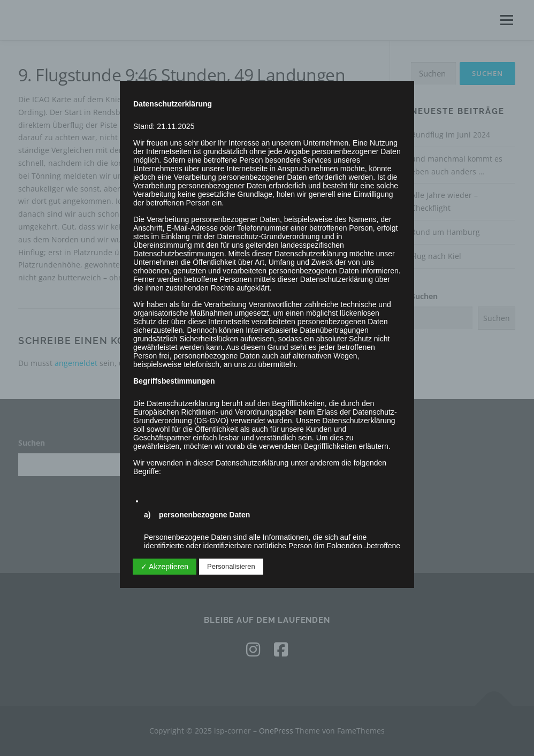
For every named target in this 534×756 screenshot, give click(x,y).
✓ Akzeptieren (165, 567)
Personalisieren (231, 566)
